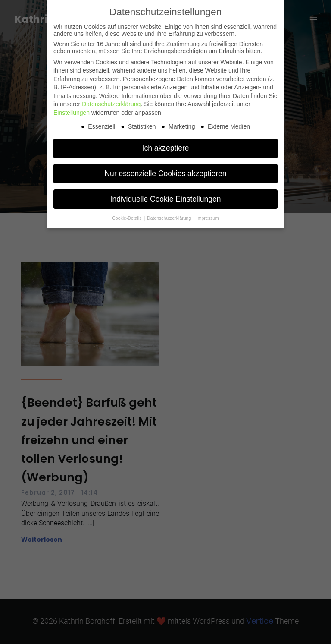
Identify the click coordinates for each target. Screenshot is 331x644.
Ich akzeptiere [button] (166, 148)
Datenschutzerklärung (111, 104)
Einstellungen (72, 113)
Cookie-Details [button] (127, 218)
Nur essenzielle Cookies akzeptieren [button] (165, 174)
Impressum (208, 218)
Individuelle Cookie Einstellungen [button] (166, 199)
